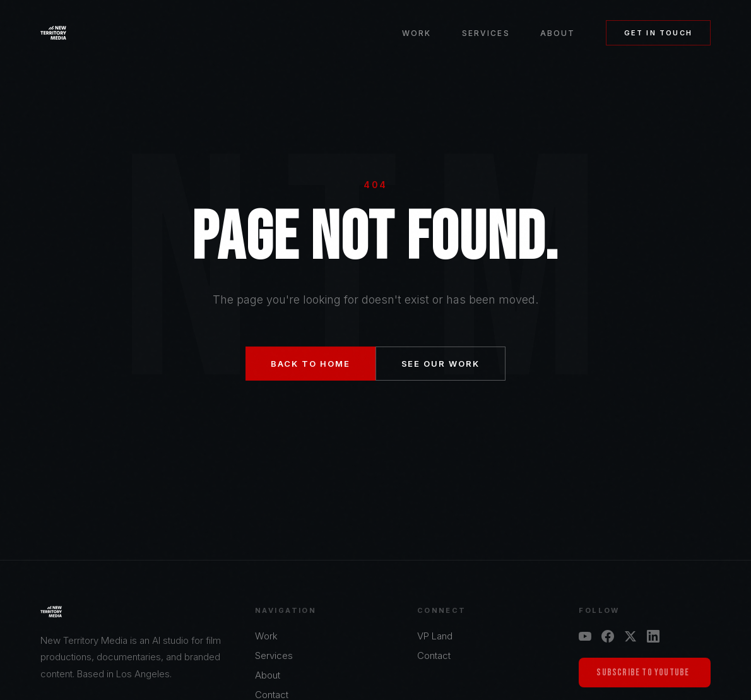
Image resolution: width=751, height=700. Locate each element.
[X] (630, 636)
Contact (434, 656)
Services (486, 33)
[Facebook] (608, 636)
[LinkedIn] (653, 636)
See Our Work (441, 364)
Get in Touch (658, 33)
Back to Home (310, 364)
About (558, 33)
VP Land (435, 636)
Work (417, 33)
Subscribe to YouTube (643, 673)
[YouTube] (585, 636)
